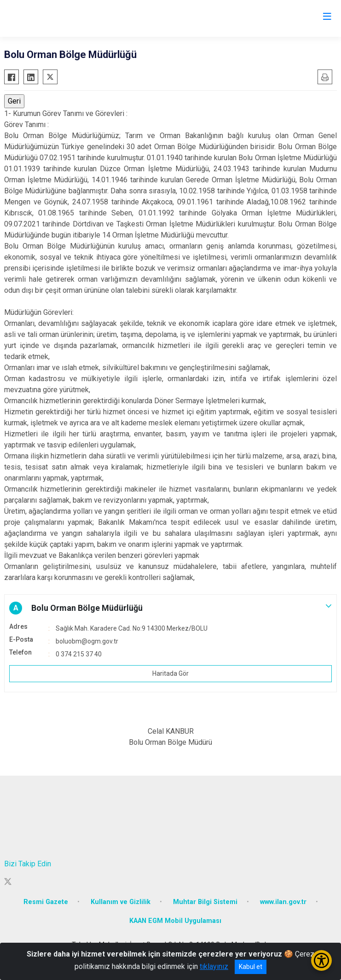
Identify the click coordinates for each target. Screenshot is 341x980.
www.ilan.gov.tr (283, 902)
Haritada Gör (170, 673)
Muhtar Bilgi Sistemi (205, 902)
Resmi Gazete (46, 902)
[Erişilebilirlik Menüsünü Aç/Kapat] (321, 960)
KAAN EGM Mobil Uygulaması (175, 921)
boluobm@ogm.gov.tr (87, 641)
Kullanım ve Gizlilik (121, 902)
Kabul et (251, 967)
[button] (170, 608)
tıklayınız (214, 966)
